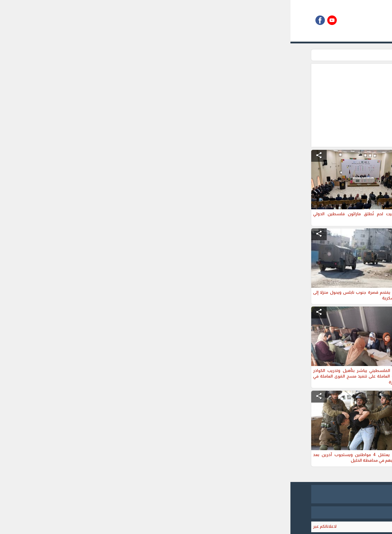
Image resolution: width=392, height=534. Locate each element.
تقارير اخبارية (275, 55)
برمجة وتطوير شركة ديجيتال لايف (196, 512)
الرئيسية (299, 55)
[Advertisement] (165, 105)
